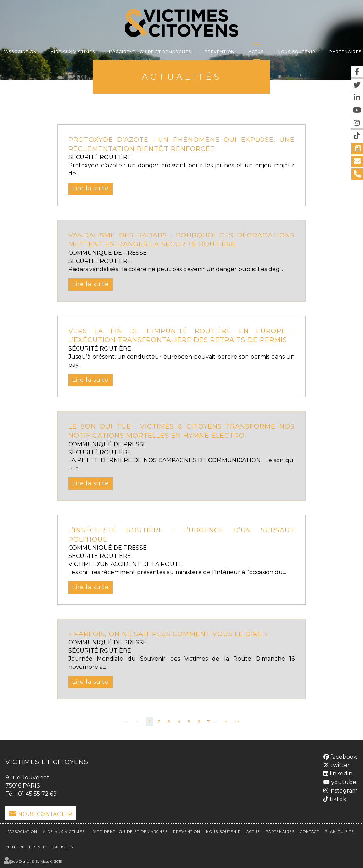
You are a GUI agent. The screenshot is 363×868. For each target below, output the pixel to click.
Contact (309, 832)
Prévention (220, 52)
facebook (343, 757)
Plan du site (339, 832)
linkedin (340, 774)
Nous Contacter (45, 814)
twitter (339, 765)
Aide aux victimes (73, 52)
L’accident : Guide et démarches (150, 52)
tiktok (337, 799)
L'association (19, 52)
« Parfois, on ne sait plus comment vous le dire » (168, 634)
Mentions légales (27, 847)
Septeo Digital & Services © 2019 (34, 861)
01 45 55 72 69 (37, 794)
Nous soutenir (297, 52)
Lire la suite (91, 188)
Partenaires (345, 52)
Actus (256, 52)
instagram (343, 791)
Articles (63, 847)
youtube (343, 782)
